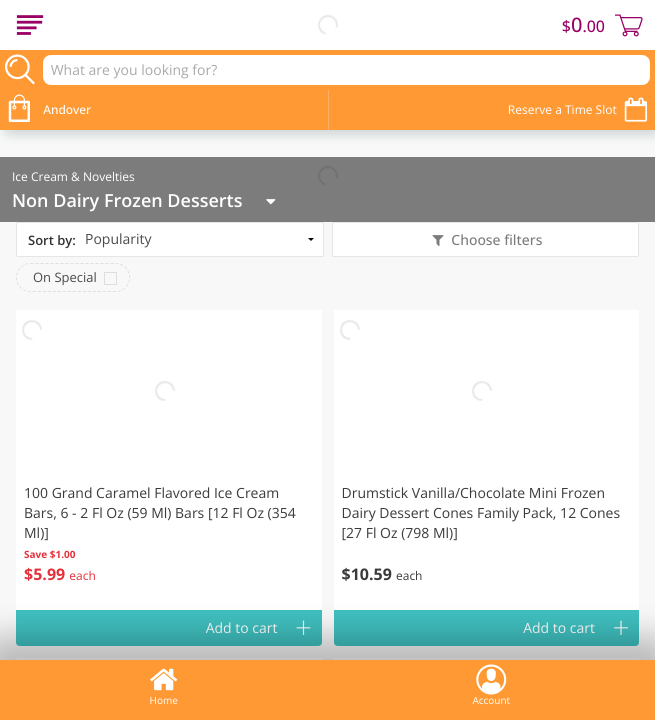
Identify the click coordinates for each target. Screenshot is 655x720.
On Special (65, 277)
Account (491, 685)
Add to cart (242, 628)
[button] (169, 460)
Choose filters (495, 240)
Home (164, 685)
